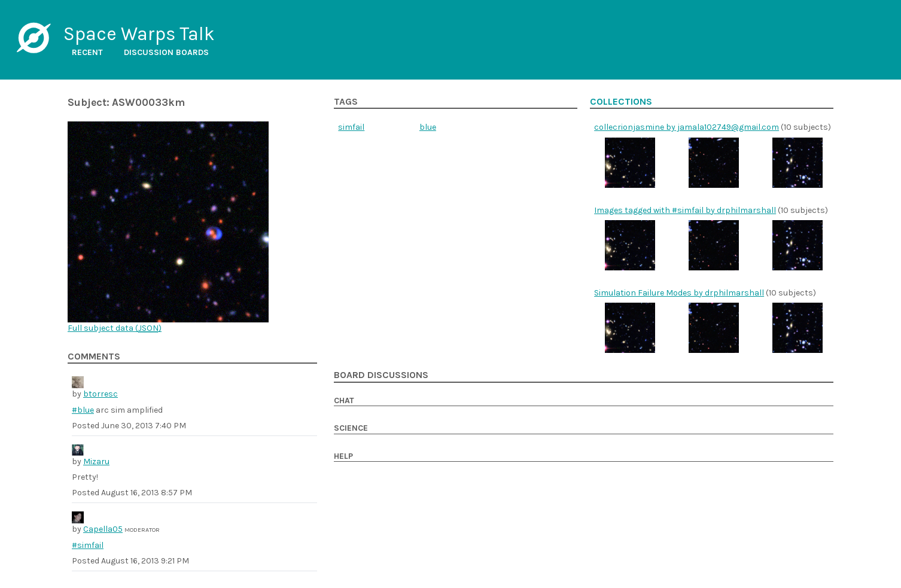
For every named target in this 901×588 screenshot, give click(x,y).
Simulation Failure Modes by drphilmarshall (679, 293)
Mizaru (96, 461)
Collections (621, 102)
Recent (87, 52)
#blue (83, 410)
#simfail (88, 545)
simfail (351, 127)
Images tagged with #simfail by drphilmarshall (685, 210)
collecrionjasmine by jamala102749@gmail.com (687, 127)
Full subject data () (115, 328)
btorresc (101, 394)
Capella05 (103, 529)
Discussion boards (166, 52)
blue (428, 127)
